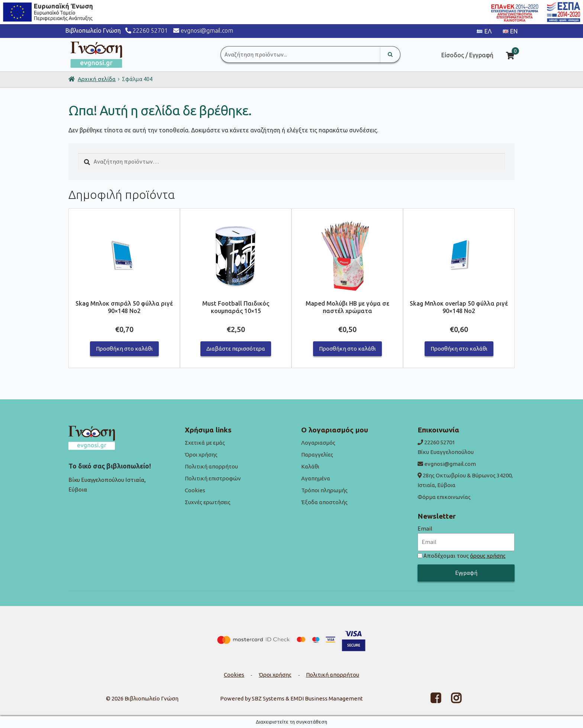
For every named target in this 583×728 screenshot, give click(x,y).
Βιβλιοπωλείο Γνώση (152, 698)
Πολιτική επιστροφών (213, 478)
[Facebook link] (431, 700)
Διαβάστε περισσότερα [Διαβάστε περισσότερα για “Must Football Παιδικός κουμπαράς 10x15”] (236, 349)
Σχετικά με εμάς (205, 443)
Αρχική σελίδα (97, 79)
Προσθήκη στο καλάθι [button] (124, 349)
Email (425, 528)
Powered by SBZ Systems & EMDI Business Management (291, 698)
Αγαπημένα (316, 478)
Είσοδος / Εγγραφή (467, 55)
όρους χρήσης (488, 556)
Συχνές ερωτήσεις (208, 502)
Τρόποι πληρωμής (324, 490)
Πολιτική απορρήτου (211, 466)
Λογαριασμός (318, 443)
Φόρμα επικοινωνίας (444, 497)
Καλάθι (310, 466)
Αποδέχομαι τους (465, 555)
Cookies (195, 490)
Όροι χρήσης (201, 455)
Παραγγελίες (317, 455)
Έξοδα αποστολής (324, 502)
